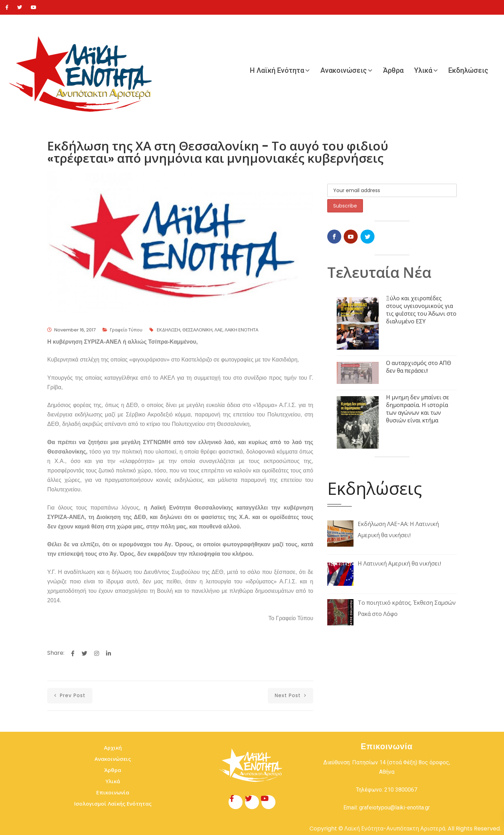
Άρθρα (393, 70)
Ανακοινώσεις (344, 70)
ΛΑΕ (219, 330)
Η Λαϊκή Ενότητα (277, 70)
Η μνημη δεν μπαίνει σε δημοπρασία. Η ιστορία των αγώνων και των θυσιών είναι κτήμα (418, 409)
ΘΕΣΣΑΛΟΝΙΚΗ (197, 330)
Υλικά (423, 70)
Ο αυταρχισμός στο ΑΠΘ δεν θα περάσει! (419, 367)
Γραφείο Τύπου (126, 330)
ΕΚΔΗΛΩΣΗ (169, 330)
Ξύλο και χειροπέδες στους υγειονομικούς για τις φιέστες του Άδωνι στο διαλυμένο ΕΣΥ (421, 310)
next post (290, 695)
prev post (70, 695)
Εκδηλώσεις (468, 70)
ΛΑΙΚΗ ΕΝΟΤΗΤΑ (241, 330)
